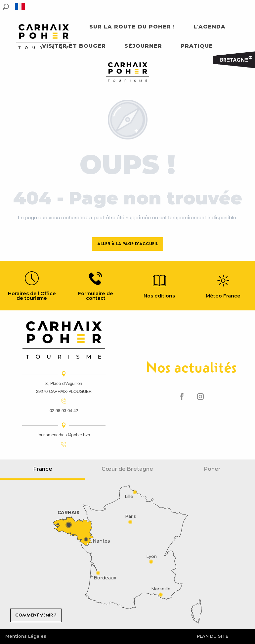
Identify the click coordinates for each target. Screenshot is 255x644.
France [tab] (43, 469)
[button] (6, 7)
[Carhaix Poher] (128, 73)
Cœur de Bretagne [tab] (127, 469)
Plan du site (212, 636)
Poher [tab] (212, 469)
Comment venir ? (36, 615)
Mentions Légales (26, 636)
